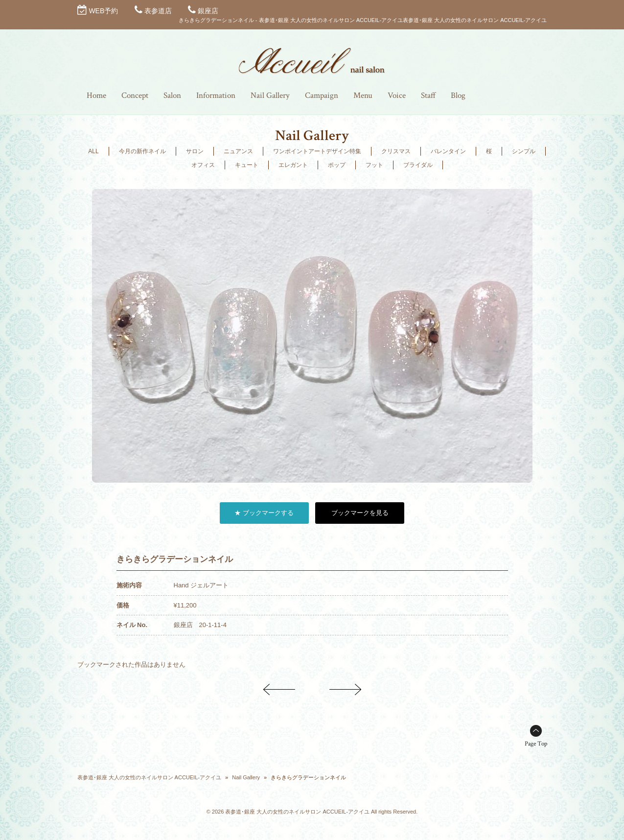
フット (374, 165)
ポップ (337, 165)
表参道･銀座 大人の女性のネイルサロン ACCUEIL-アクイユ (149, 777)
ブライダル (418, 165)
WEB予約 (103, 11)
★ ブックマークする (264, 513)
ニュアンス (238, 151)
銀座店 (208, 11)
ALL (93, 151)
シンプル (524, 151)
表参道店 (158, 11)
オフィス (203, 165)
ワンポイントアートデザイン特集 (317, 151)
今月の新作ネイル (142, 151)
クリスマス (396, 151)
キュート (247, 165)
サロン (195, 151)
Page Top (536, 744)
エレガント (293, 165)
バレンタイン (448, 151)
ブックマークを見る (360, 513)
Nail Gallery (246, 777)
